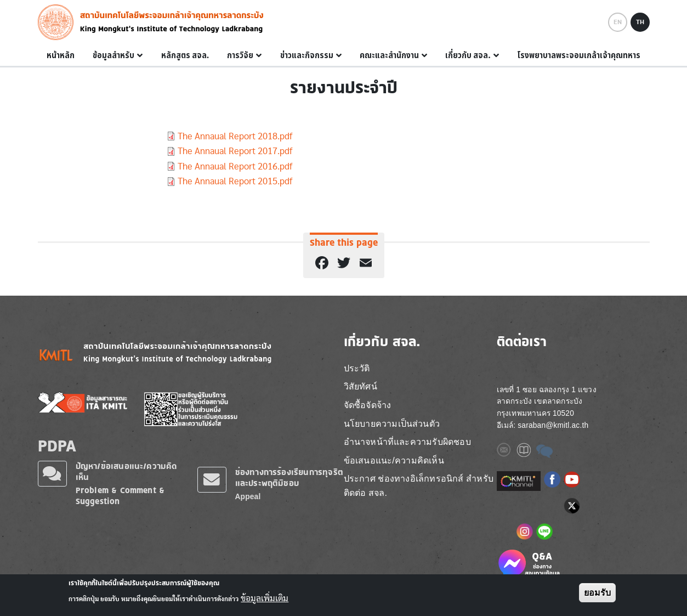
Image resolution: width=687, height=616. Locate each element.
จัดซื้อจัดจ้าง (368, 405)
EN (618, 22)
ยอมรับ (597, 594)
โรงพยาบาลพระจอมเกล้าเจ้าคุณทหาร (579, 55)
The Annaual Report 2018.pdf (235, 136)
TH (640, 22)
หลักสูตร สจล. (185, 55)
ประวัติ (357, 368)
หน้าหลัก (61, 55)
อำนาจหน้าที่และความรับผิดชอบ (407, 442)
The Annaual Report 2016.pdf (235, 166)
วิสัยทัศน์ (360, 386)
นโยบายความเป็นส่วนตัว (392, 424)
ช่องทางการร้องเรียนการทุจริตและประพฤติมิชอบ (289, 477)
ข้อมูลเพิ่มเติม (265, 600)
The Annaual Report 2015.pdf (235, 181)
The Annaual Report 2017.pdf (235, 151)
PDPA (57, 445)
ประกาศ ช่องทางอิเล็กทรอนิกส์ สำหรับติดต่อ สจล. (419, 486)
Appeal (248, 497)
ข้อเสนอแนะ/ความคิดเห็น (394, 460)
